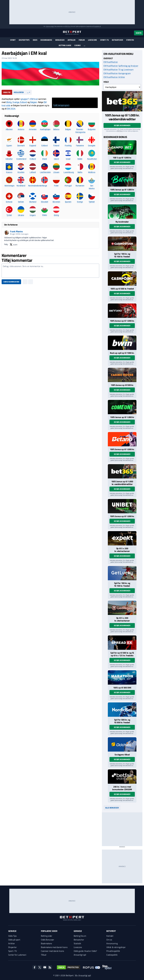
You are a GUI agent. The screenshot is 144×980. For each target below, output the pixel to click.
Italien (80, 159)
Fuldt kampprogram (61, 105)
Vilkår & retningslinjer (116, 947)
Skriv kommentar (11, 282)
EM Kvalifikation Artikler (114, 77)
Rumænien (80, 186)
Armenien (33, 129)
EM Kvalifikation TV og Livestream (118, 70)
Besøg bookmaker (122, 125)
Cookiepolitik (112, 955)
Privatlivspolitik (113, 951)
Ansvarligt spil (80, 955)
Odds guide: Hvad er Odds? (85, 951)
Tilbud (44, 955)
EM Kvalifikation (111, 62)
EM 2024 (11, 109)
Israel (68, 159)
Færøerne (80, 146)
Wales (45, 215)
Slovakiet (44, 202)
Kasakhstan (92, 159)
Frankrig (68, 146)
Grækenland (21, 159)
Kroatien (21, 172)
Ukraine (21, 215)
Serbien (21, 202)
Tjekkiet (92, 202)
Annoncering (112, 943)
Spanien (68, 202)
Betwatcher (117, 40)
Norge (45, 186)
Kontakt (110, 936)
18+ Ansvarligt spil (83, 975)
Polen (56, 186)
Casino (77, 45)
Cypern (9, 146)
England (33, 146)
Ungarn (33, 215)
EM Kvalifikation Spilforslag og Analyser (121, 66)
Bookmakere (46, 40)
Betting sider (47, 936)
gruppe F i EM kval (29, 99)
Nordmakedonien (35, 186)
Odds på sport (14, 940)
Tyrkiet (9, 215)
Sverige (16, 102)
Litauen (56, 172)
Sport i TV (104, 40)
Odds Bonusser (48, 940)
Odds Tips (12, 936)
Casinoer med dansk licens (52, 951)
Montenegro (10, 186)
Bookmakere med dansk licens (54, 947)
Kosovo (9, 172)
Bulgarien (92, 129)
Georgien (92, 146)
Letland (33, 172)
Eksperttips (24, 40)
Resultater (19, 92)
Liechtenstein (45, 172)
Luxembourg (69, 172)
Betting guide (65, 45)
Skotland (33, 202)
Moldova (92, 172)
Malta (80, 172)
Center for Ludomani (17, 955)
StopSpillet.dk (97, 26)
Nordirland (21, 186)
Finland (56, 146)
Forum (82, 40)
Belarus (56, 129)
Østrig (9, 102)
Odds (35, 40)
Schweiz (9, 202)
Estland (23, 102)
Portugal (68, 186)
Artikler (72, 40)
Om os (109, 940)
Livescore (92, 40)
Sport (13, 40)
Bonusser (60, 40)
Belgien (34, 102)
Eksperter (12, 947)
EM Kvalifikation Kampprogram (117, 73)
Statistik (130, 40)
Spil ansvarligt (50, 26)
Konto (139, 33)
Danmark (21, 146)
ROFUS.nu (68, 26)
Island (56, 159)
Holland (33, 159)
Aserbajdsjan (45, 129)
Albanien (9, 129)
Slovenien (56, 202)
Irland (45, 159)
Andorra (21, 129)
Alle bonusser (112, 808)
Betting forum (80, 936)
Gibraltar (9, 159)
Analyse (7, 92)
